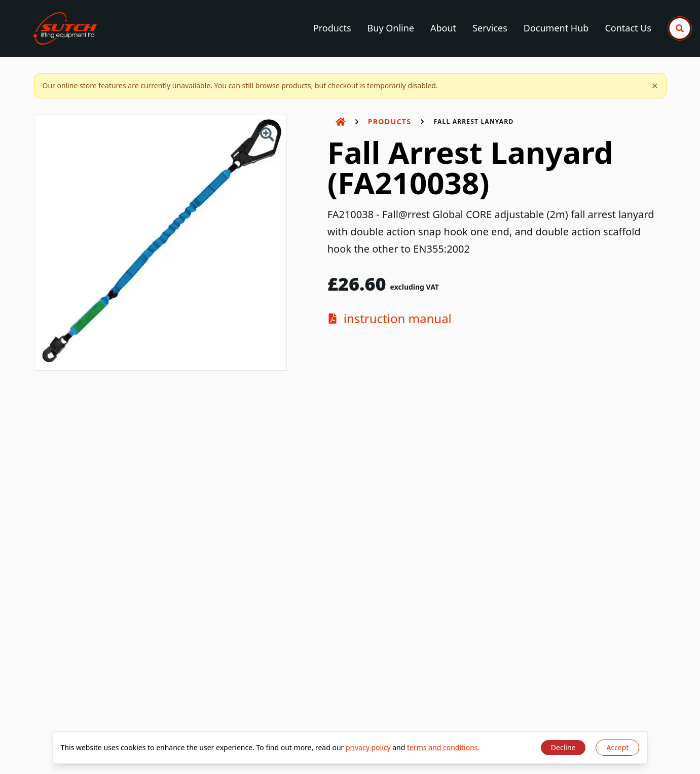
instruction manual (390, 319)
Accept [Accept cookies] (617, 747)
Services (490, 28)
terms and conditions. (443, 747)
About (443, 28)
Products (332, 28)
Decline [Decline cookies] (563, 747)
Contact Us (628, 28)
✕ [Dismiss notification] (655, 86)
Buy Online (391, 28)
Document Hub (556, 28)
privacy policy (368, 747)
